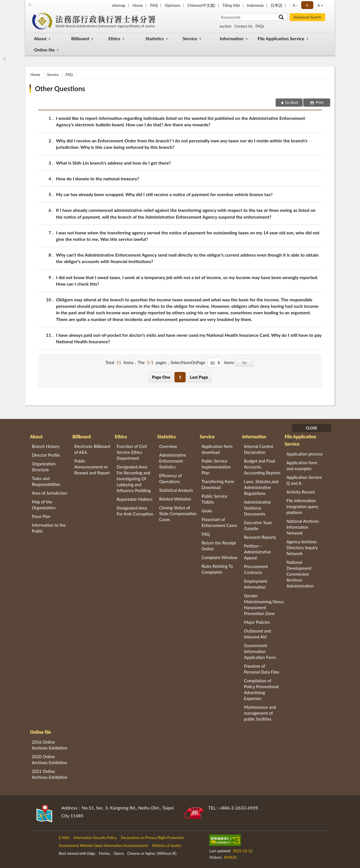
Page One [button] (161, 377)
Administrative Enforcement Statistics (173, 461)
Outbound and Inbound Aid (258, 634)
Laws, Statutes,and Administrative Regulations (261, 487)
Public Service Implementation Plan (216, 467)
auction (225, 26)
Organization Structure (44, 467)
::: (30, 4)
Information (232, 38)
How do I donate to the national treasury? (98, 179)
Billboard (80, 38)
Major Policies (257, 622)
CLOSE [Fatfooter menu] (312, 428)
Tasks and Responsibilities (46, 481)
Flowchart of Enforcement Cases (219, 522)
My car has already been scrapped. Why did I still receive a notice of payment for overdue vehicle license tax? (164, 194)
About (40, 38)
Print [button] (319, 102)
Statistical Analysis (176, 490)
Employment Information (256, 584)
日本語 (276, 5)
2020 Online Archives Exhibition (49, 760)
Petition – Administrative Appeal (258, 552)
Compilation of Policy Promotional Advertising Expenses (261, 689)
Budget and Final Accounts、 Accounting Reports (262, 467)
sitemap (119, 5)
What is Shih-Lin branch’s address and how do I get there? (113, 163)
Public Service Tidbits (215, 499)
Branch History (46, 446)
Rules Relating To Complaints (217, 569)
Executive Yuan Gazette (258, 525)
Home (138, 5)
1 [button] (180, 377)
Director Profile (46, 455)
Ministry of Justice (167, 845)
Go (245, 363)
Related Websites (175, 499)
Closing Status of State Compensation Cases (178, 513)
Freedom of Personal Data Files (262, 669)
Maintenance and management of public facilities (260, 713)
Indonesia (255, 5)
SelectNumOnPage (188, 362)
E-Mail (64, 838)
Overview (168, 446)
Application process (304, 454)
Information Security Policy (95, 838)
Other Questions (60, 88)
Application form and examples (302, 466)
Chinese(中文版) (202, 5)
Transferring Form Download (218, 484)
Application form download (217, 449)
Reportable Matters (135, 499)
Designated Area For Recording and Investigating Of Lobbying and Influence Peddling (134, 479)
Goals (207, 511)
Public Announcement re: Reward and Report (92, 467)
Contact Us (243, 26)
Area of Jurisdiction (50, 493)
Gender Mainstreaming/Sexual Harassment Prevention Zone (264, 605)
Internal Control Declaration (259, 449)
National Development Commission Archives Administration (300, 574)
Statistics (155, 38)
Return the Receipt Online (219, 546)
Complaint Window (220, 557)
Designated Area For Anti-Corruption (135, 511)
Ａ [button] (307, 5)
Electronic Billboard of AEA (92, 449)
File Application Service (281, 38)
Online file (44, 50)
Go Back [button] (292, 102)
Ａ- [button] (295, 5)
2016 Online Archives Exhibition (49, 745)
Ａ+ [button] (320, 5)
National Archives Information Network (302, 527)
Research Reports (260, 537)
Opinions (173, 5)
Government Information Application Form (260, 651)
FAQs (260, 26)
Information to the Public (49, 528)
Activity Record (300, 492)
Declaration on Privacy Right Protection (153, 838)
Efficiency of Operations (170, 478)
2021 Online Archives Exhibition (49, 774)
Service (190, 38)
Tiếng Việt (231, 5)
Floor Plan (41, 516)
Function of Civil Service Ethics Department (132, 452)
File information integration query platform (302, 506)
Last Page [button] (199, 377)
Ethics (114, 38)
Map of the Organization (44, 505)
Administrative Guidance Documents (258, 508)
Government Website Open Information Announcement (103, 845)
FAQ (154, 5)
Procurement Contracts (256, 569)
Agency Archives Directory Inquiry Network (302, 548)
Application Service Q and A (304, 480)
